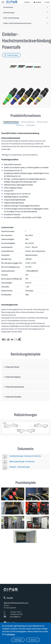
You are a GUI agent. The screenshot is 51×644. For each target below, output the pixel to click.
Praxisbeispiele (30, 125)
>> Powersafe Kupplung (12, 377)
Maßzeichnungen (42, 122)
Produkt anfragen (13, 55)
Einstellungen (18, 640)
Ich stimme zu (33, 640)
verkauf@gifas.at (15, 617)
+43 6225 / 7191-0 (16, 612)
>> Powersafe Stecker (11, 367)
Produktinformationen (11, 122)
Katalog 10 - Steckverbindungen (20, 467)
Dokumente (20, 125)
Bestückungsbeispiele (28, 122)
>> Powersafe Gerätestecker (14, 387)
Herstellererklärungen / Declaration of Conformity (25, 456)
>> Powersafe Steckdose (12, 397)
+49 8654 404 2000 (16, 614)
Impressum (11, 634)
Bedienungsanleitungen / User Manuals (22, 462)
